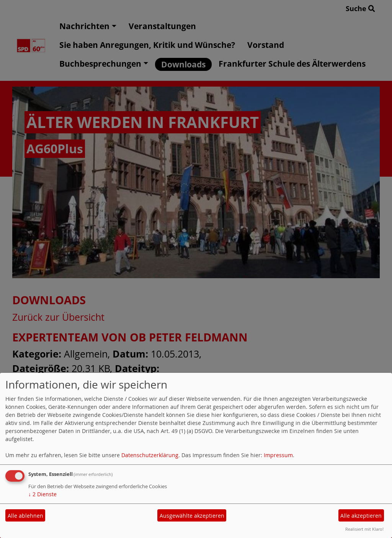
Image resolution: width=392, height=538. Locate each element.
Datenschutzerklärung (150, 455)
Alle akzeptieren (361, 516)
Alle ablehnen (25, 516)
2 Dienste (42, 494)
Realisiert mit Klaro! (364, 529)
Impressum (278, 455)
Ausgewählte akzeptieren (192, 516)
